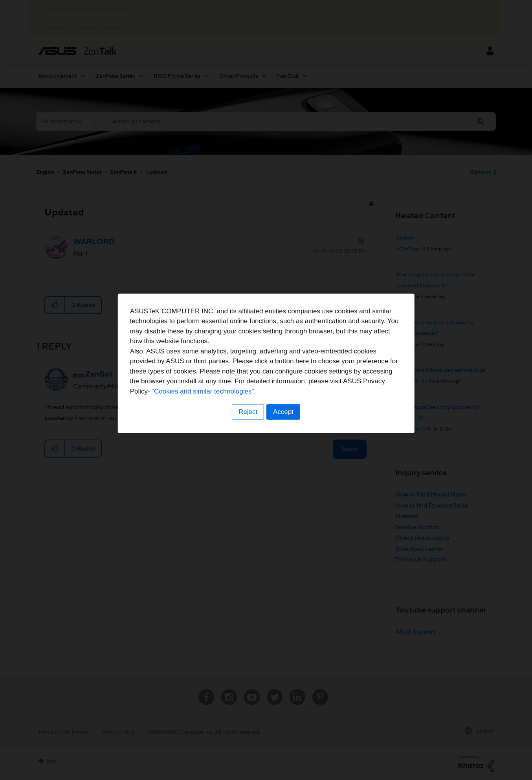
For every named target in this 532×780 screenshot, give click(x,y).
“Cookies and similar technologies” (290, 418)
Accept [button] (284, 439)
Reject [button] (248, 439)
